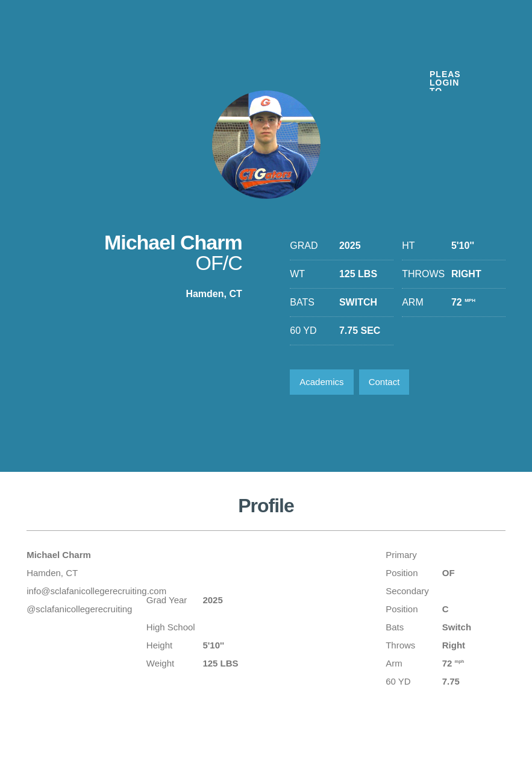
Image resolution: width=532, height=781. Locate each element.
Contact (384, 382)
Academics (321, 382)
